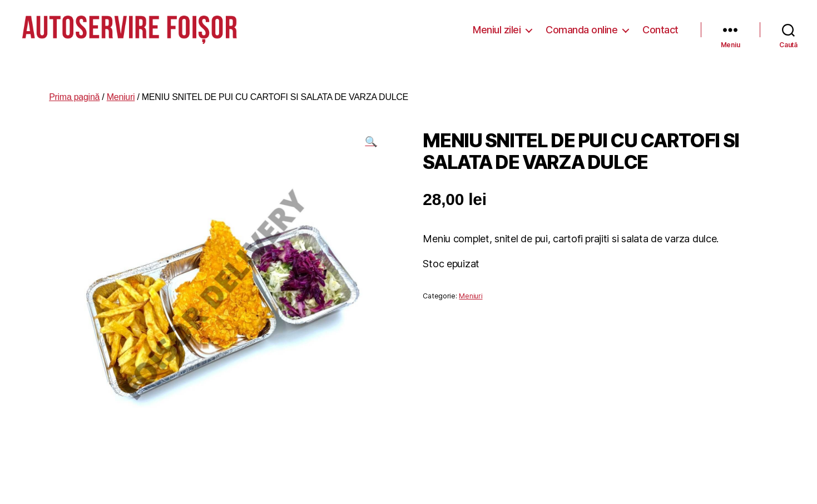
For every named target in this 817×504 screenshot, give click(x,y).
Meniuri (121, 93)
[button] (371, 138)
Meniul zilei (497, 28)
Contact (660, 28)
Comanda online (581, 28)
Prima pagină (74, 93)
